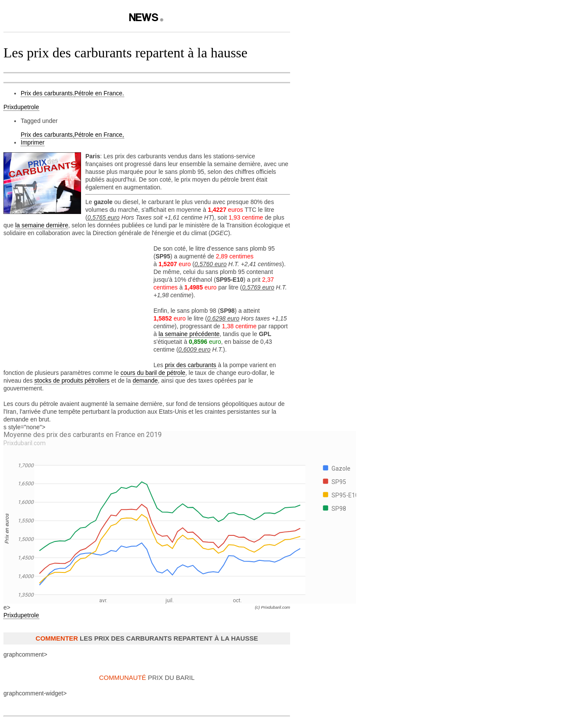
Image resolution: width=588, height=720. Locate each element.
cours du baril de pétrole (153, 373)
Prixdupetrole (21, 107)
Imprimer (33, 142)
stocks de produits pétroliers (72, 380)
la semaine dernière (42, 225)
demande (145, 380)
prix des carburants (190, 365)
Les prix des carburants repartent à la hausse (125, 53)
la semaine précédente (189, 334)
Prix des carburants (48, 93)
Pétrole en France (99, 93)
